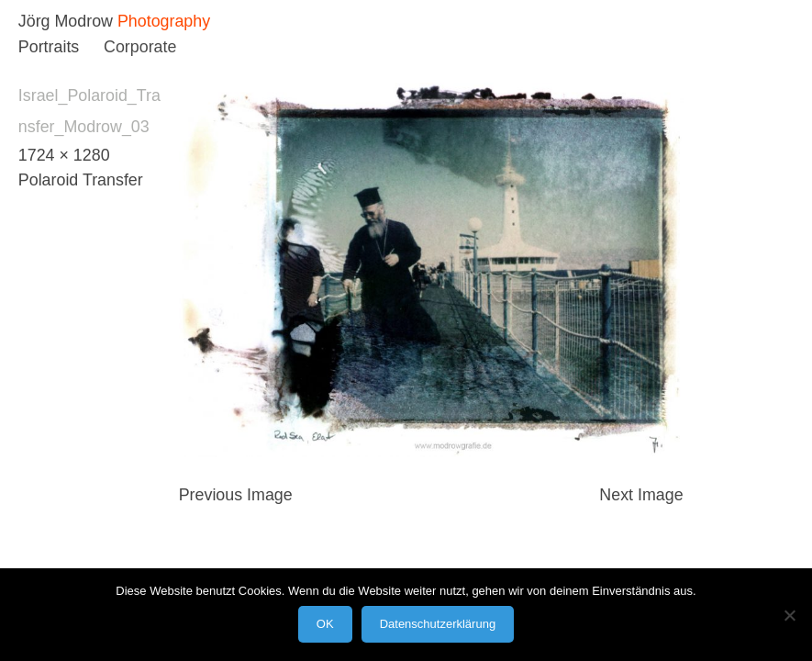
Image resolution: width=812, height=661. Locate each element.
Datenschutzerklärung (438, 624)
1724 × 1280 (64, 155)
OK (325, 624)
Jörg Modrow (66, 21)
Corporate (140, 47)
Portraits (49, 47)
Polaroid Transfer (81, 180)
